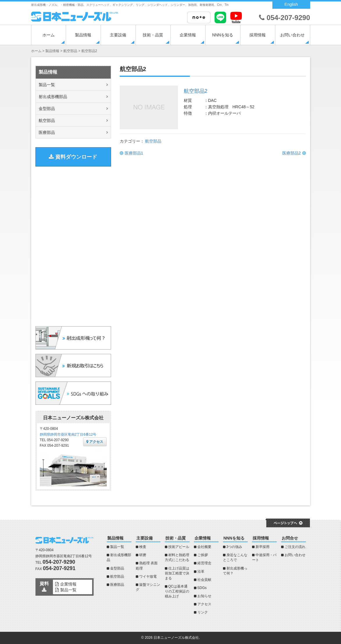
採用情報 (258, 35)
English (291, 4)
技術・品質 (153, 35)
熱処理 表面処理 (147, 566)
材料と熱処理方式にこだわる (177, 557)
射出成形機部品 (53, 97)
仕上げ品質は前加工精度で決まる (177, 573)
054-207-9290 (284, 18)
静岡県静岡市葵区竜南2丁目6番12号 (68, 434)
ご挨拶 (203, 555)
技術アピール (179, 547)
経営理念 (204, 563)
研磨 (143, 555)
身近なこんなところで (235, 557)
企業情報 (188, 35)
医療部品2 (292, 153)
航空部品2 (196, 91)
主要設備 (118, 35)
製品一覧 (47, 85)
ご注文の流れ (295, 547)
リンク (203, 612)
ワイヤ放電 (148, 576)
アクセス (95, 442)
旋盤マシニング (148, 587)
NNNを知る (223, 35)
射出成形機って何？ (235, 571)
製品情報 (83, 35)
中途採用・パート (264, 557)
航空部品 (153, 141)
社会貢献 (204, 580)
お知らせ (204, 596)
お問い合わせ (292, 35)
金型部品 (47, 109)
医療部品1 (134, 153)
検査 (143, 547)
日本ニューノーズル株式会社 (176, 638)
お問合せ (290, 538)
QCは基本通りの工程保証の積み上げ (177, 591)
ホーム (49, 35)
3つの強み (234, 547)
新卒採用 (263, 547)
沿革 (201, 572)
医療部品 (47, 132)
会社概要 (204, 547)
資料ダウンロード (73, 157)
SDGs (202, 588)
